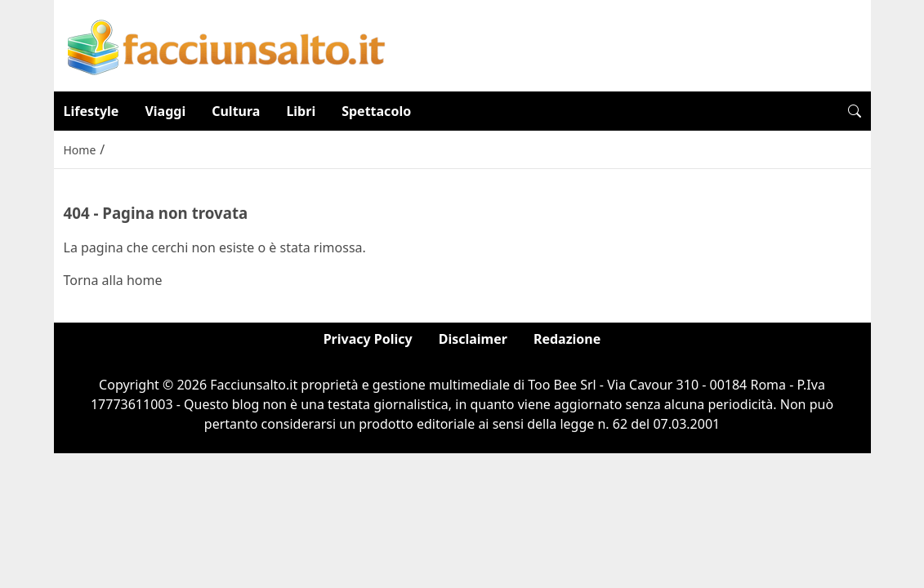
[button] (855, 111)
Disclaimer (473, 339)
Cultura (236, 111)
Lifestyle (92, 111)
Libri (301, 111)
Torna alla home (113, 280)
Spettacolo (376, 111)
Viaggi (165, 111)
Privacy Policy (368, 339)
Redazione (567, 339)
